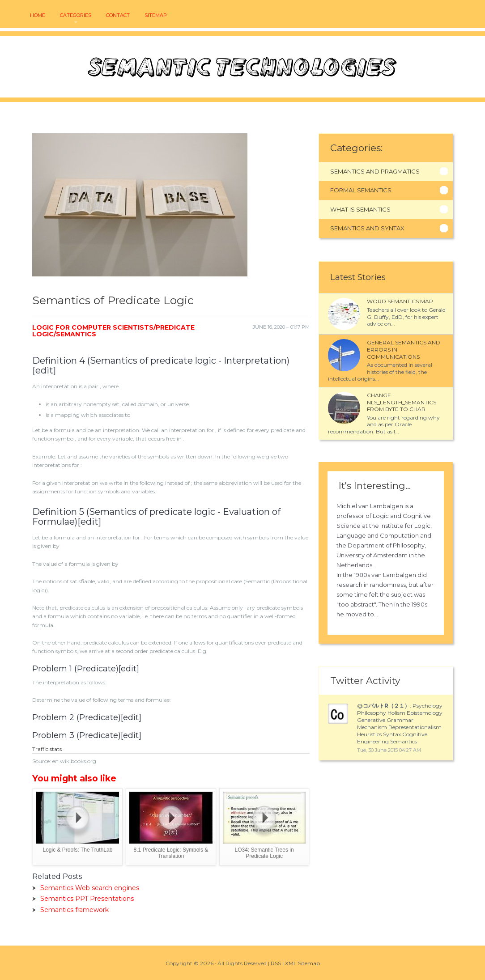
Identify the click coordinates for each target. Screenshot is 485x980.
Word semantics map (400, 301)
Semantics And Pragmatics (375, 171)
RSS (276, 963)
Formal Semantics (361, 190)
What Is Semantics (360, 209)
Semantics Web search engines (90, 888)
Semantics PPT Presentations (87, 899)
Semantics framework (74, 910)
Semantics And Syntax (367, 228)
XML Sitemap (302, 963)
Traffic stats (47, 749)
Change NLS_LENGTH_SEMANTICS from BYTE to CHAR (402, 402)
